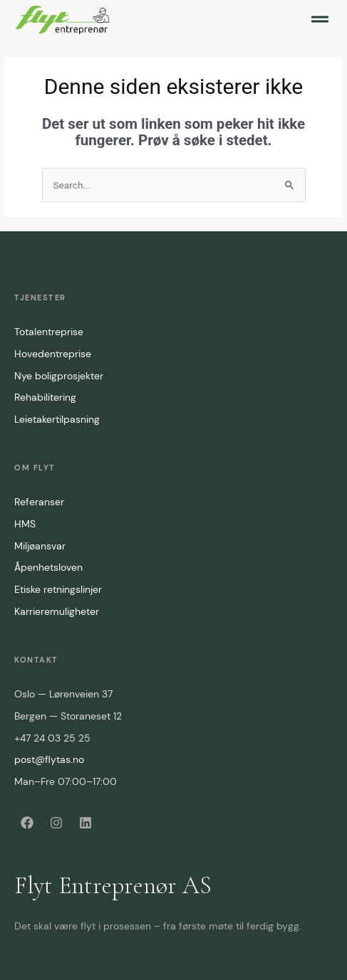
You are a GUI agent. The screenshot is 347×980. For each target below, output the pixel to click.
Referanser (39, 502)
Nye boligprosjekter (59, 376)
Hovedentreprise (53, 354)
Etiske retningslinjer (58, 589)
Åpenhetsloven (48, 567)
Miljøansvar (40, 546)
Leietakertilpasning (57, 419)
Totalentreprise (49, 332)
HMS (25, 524)
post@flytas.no (49, 759)
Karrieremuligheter (57, 611)
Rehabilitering (45, 397)
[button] (320, 19)
